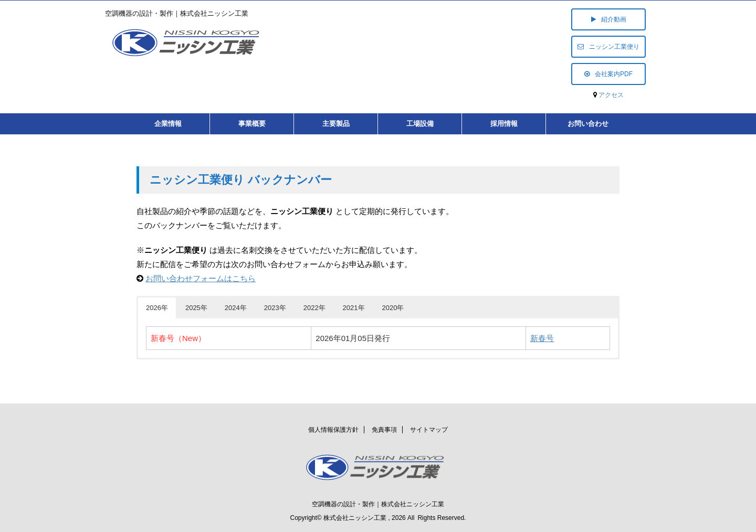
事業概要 (252, 124)
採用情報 (504, 124)
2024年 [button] (236, 308)
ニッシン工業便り (608, 47)
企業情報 (168, 124)
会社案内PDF (608, 74)
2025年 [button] (196, 308)
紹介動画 (609, 19)
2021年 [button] (354, 308)
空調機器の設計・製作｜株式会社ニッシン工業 (378, 504)
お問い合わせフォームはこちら (201, 278)
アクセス (611, 95)
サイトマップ (429, 430)
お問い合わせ (588, 124)
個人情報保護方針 (333, 430)
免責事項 (384, 430)
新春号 (542, 338)
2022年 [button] (314, 308)
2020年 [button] (393, 308)
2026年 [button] (157, 308)
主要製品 (336, 124)
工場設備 (420, 124)
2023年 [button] (275, 308)
